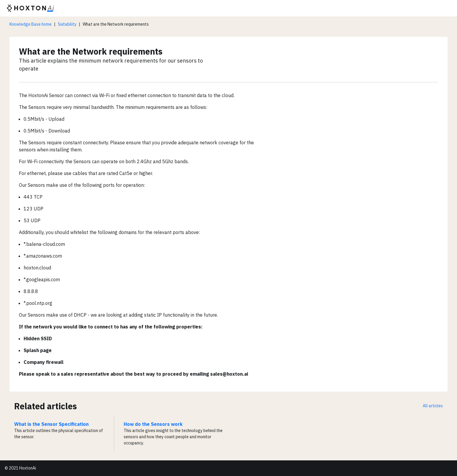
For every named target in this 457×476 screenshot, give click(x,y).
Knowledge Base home (31, 24)
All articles (433, 406)
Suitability (67, 24)
